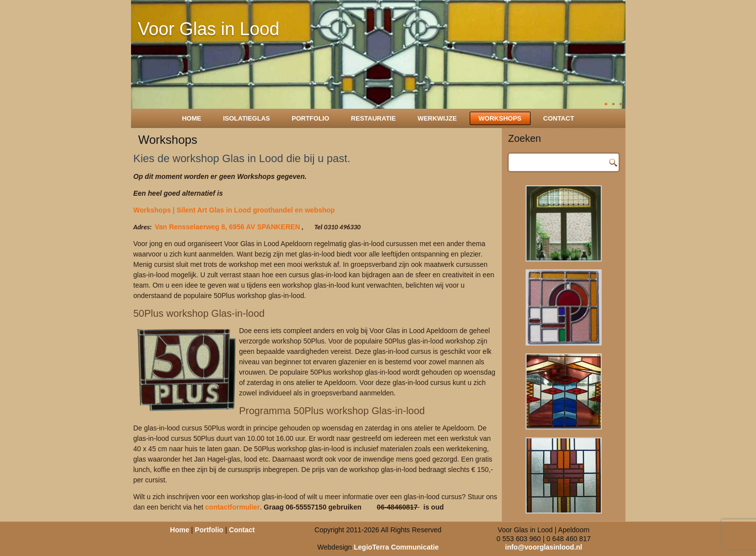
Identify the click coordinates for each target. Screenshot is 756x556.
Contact (559, 118)
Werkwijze (437, 118)
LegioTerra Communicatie (397, 547)
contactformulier (232, 507)
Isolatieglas (246, 118)
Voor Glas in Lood (209, 29)
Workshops (500, 118)
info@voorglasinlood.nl (544, 547)
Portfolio (311, 118)
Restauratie (374, 118)
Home (192, 118)
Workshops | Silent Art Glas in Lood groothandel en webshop (234, 210)
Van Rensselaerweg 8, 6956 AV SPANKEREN (227, 227)
